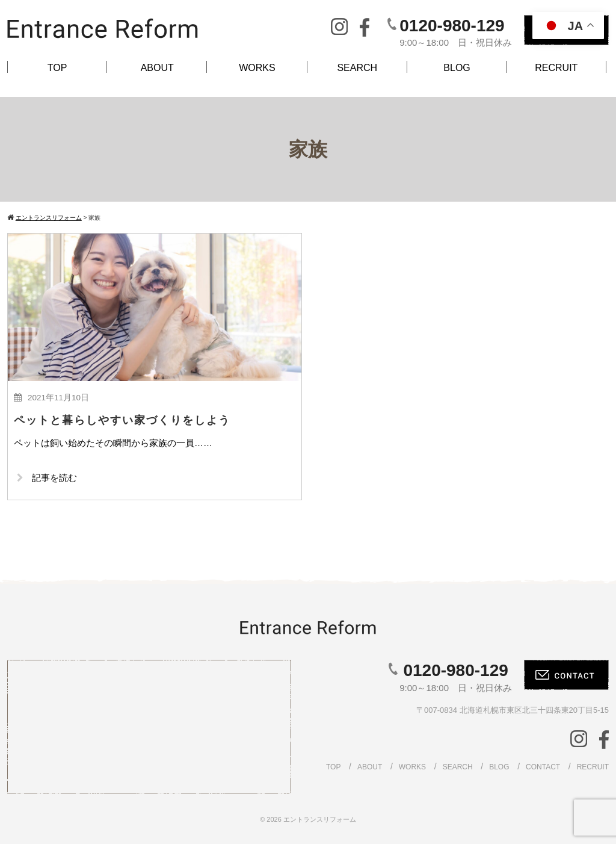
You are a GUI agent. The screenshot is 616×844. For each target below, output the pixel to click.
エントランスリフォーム (320, 819)
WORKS (257, 68)
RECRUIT (556, 68)
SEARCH (357, 68)
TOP (57, 68)
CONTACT (543, 767)
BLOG (457, 68)
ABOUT (157, 68)
